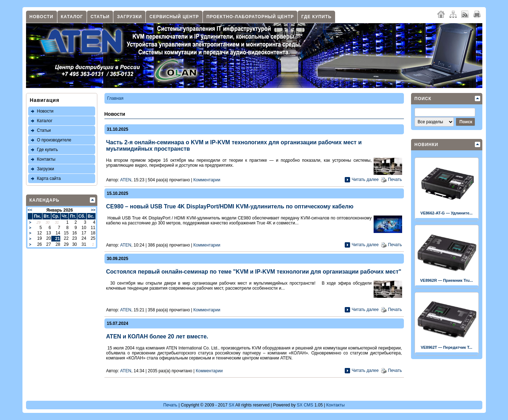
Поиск (423, 99)
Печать (395, 180)
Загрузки (129, 17)
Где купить (316, 17)
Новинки (427, 145)
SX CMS (305, 405)
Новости (42, 17)
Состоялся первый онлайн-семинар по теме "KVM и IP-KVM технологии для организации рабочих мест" (254, 272)
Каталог (72, 17)
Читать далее (365, 180)
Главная (116, 98)
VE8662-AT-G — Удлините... (446, 213)
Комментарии (207, 180)
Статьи (100, 17)
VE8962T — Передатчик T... (447, 347)
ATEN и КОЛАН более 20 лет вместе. (157, 336)
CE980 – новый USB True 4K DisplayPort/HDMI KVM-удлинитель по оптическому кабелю (230, 206)
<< (30, 210)
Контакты (46, 159)
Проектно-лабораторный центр (250, 17)
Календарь (45, 200)
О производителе (54, 140)
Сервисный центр (174, 17)
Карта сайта (49, 178)
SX (231, 405)
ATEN (126, 180)
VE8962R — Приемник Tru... (447, 280)
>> (93, 210)
